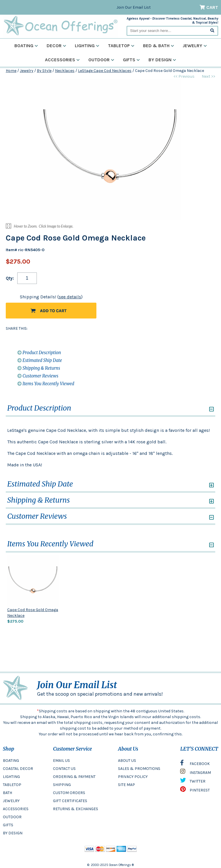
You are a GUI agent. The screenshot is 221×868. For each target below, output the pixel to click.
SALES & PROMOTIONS (139, 769)
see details (70, 297)
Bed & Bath (159, 46)
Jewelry (195, 46)
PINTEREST (195, 791)
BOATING (11, 761)
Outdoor (101, 60)
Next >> (208, 76)
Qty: (10, 278)
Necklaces (65, 71)
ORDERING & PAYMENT (74, 777)
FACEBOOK (195, 764)
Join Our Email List (134, 7)
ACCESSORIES (16, 809)
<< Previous (184, 76)
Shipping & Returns (39, 368)
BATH (7, 793)
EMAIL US (61, 761)
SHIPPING (62, 785)
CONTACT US (64, 769)
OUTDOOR (12, 817)
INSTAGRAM (196, 773)
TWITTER (193, 782)
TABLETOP (12, 785)
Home (11, 71)
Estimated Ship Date (40, 360)
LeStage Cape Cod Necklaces (105, 71)
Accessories (62, 60)
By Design (162, 60)
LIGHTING (11, 777)
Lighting (87, 46)
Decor (56, 46)
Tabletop (121, 46)
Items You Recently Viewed (46, 384)
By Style (44, 71)
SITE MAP (126, 785)
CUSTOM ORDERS (69, 793)
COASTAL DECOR (18, 769)
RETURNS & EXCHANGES (76, 809)
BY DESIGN (13, 833)
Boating (26, 46)
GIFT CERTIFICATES (70, 801)
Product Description (39, 353)
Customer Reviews (38, 376)
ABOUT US (127, 761)
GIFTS (8, 825)
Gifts (131, 60)
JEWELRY (11, 801)
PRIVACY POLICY (133, 777)
